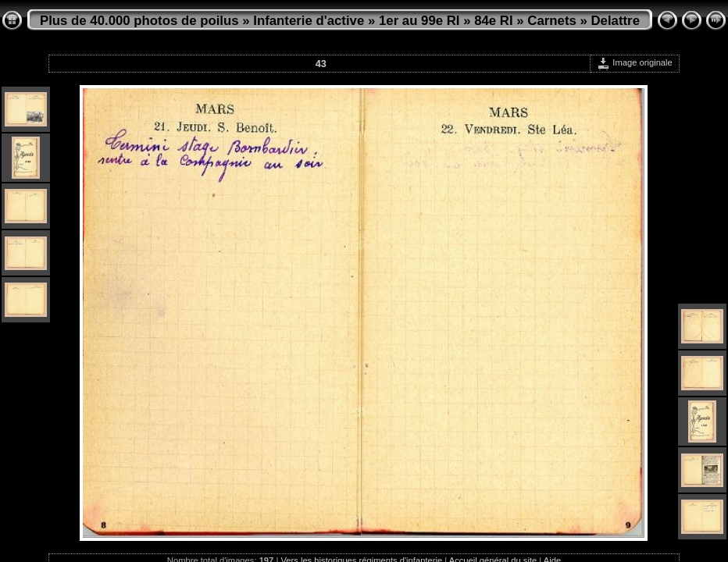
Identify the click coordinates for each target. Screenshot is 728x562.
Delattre (616, 21)
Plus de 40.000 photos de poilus (139, 21)
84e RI (493, 21)
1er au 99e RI (419, 21)
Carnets (552, 21)
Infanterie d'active (309, 21)
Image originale (635, 62)
